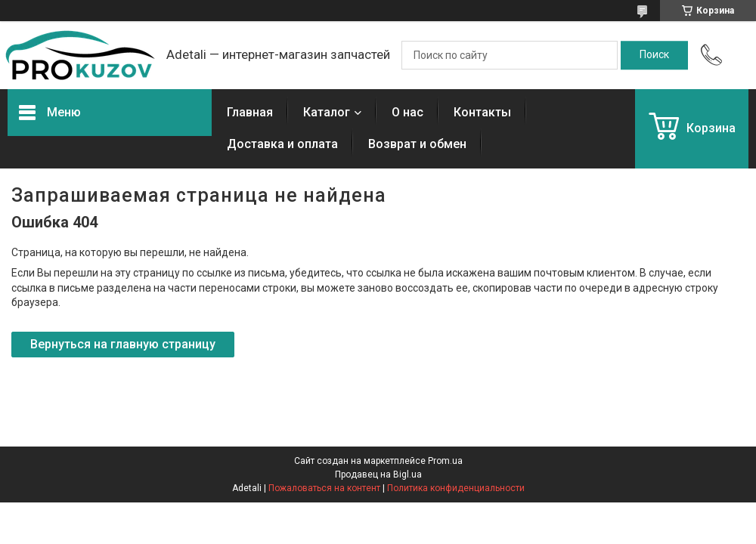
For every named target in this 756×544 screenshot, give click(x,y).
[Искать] (654, 55)
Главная (250, 112)
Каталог (327, 112)
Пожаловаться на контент (324, 488)
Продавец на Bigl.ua (378, 474)
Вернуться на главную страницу (123, 344)
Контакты (482, 112)
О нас (407, 112)
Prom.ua (445, 461)
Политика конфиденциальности (456, 488)
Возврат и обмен (417, 144)
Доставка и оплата (282, 144)
